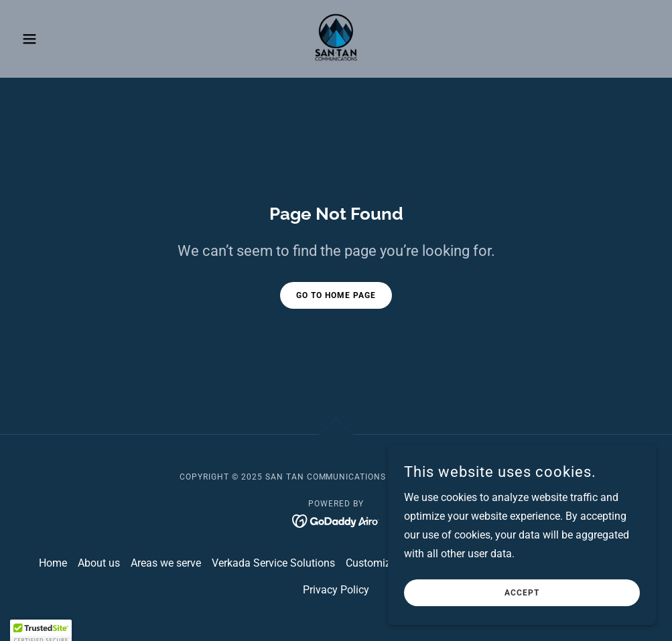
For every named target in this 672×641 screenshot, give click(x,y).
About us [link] (99, 563)
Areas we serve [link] (166, 563)
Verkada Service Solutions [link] (273, 563)
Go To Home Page (336, 295)
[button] (64, 39)
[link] (336, 38)
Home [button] (53, 563)
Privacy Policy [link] (336, 590)
